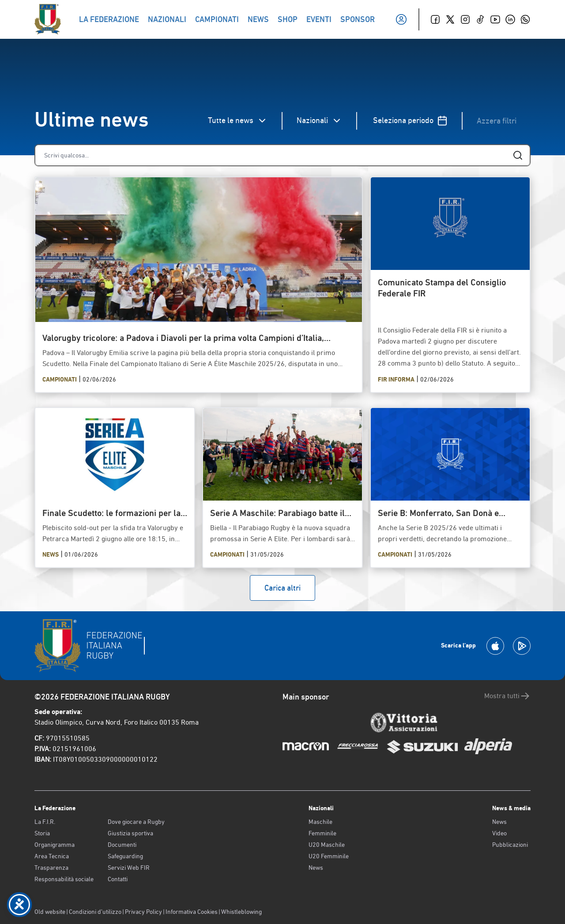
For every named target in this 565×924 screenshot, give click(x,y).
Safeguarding (125, 856)
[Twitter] (450, 19)
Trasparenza (51, 868)
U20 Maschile (327, 845)
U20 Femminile (329, 856)
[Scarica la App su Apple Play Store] (495, 646)
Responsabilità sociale (64, 879)
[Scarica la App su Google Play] (522, 646)
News (316, 868)
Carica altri (282, 588)
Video (499, 833)
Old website (50, 912)
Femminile (322, 833)
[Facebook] (435, 19)
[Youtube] (495, 19)
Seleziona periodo (410, 121)
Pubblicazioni (510, 845)
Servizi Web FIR (129, 868)
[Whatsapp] (525, 19)
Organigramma (55, 845)
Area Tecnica (52, 856)
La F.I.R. (45, 822)
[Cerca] (282, 155)
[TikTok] (480, 19)
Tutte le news (238, 121)
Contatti (118, 879)
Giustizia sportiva (130, 833)
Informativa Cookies (192, 912)
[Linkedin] (510, 19)
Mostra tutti (507, 696)
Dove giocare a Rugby (136, 822)
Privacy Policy (143, 912)
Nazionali (319, 121)
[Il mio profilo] (401, 19)
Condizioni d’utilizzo (95, 912)
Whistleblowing (241, 912)
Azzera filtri (497, 121)
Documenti (122, 845)
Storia (42, 833)
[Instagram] (465, 19)
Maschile (320, 822)
